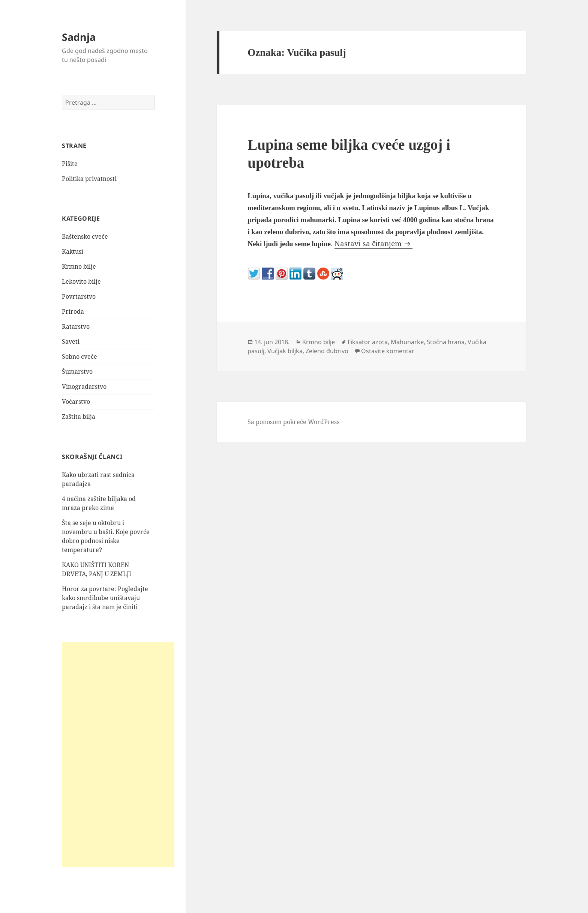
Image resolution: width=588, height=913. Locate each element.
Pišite (70, 164)
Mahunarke (407, 342)
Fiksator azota (368, 342)
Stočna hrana (446, 342)
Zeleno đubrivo (327, 351)
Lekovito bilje (81, 281)
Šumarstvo (77, 372)
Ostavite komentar (388, 351)
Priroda (73, 311)
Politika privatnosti (89, 179)
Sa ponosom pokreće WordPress (293, 422)
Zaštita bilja (79, 417)
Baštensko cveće (85, 236)
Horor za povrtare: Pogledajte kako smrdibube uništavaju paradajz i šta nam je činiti (105, 598)
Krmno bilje (79, 266)
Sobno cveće (79, 356)
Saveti (71, 341)
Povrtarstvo (79, 296)
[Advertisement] (118, 755)
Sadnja (79, 37)
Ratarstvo (76, 326)
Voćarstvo (76, 402)
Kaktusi (73, 251)
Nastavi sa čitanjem (373, 244)
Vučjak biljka (285, 351)
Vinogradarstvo (84, 387)
